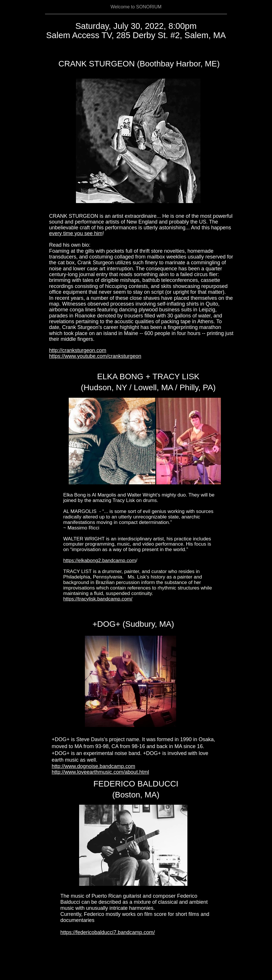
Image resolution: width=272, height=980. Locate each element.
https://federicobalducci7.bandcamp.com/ (108, 932)
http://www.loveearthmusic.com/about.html (100, 772)
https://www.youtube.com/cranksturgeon (95, 356)
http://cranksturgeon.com (78, 350)
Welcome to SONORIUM (136, 7)
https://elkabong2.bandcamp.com (100, 560)
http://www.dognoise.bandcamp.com (93, 766)
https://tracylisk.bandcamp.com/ (98, 599)
